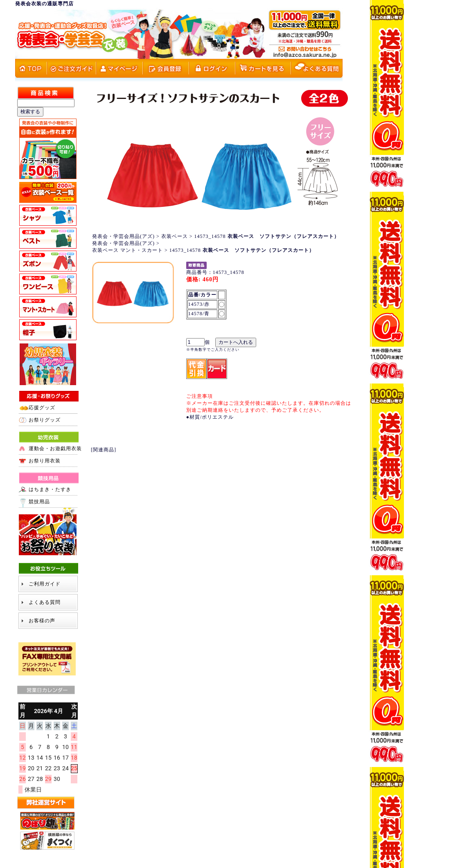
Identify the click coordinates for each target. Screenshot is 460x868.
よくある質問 (45, 602)
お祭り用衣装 (45, 461)
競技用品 (39, 502)
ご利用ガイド (45, 584)
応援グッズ (42, 408)
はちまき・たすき (50, 489)
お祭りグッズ (45, 420)
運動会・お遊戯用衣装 (55, 449)
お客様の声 (42, 621)
